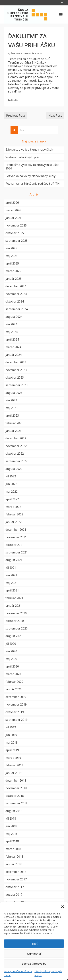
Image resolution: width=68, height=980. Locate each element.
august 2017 (14, 895)
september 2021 (17, 552)
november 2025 (16, 225)
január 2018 (14, 864)
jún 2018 (11, 826)
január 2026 (14, 218)
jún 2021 (11, 575)
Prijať (34, 944)
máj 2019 (12, 742)
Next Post (55, 116)
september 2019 (17, 720)
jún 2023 (11, 400)
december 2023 (16, 362)
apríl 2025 (12, 263)
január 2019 (14, 773)
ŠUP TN (15, 53)
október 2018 (15, 796)
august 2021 (14, 560)
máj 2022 (12, 492)
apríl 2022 (12, 499)
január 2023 (14, 431)
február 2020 (14, 682)
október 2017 (15, 887)
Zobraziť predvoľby (34, 964)
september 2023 (17, 385)
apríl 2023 (12, 415)
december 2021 (16, 530)
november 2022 (16, 446)
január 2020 (14, 689)
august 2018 (14, 811)
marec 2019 (13, 758)
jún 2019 (11, 735)
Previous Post (16, 116)
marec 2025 (13, 271)
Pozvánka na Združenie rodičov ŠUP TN (33, 184)
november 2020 (16, 613)
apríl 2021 (12, 590)
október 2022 (15, 454)
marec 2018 (13, 849)
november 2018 (16, 788)
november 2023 (16, 370)
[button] (63, 907)
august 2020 (14, 636)
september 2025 (17, 241)
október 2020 (15, 621)
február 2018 (14, 857)
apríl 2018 (12, 841)
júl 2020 (11, 644)
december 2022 (16, 438)
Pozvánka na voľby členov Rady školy (30, 176)
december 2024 (16, 286)
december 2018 (16, 780)
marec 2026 (13, 210)
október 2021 (15, 545)
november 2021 (16, 537)
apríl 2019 (12, 750)
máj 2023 (12, 408)
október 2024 (15, 301)
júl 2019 (11, 727)
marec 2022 (13, 507)
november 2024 (16, 294)
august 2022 (14, 469)
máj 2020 (12, 659)
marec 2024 (13, 347)
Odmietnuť (34, 954)
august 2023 (14, 393)
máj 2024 (12, 332)
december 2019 (16, 697)
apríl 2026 (12, 203)
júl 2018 (11, 819)
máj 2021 (12, 583)
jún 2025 (11, 248)
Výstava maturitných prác (23, 157)
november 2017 (16, 879)
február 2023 (14, 423)
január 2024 (14, 355)
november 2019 (16, 704)
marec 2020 (13, 674)
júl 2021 (11, 568)
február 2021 (14, 598)
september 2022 (17, 461)
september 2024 (17, 309)
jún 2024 (11, 324)
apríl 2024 (12, 339)
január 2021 (14, 606)
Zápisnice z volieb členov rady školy (29, 150)
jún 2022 (11, 484)
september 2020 (17, 628)
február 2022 (14, 514)
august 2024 (14, 317)
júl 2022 (11, 476)
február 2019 (14, 765)
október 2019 (15, 712)
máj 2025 (12, 256)
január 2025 (14, 279)
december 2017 (16, 872)
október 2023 (15, 377)
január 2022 (14, 522)
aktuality (14, 100)
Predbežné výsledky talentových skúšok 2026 (32, 167)
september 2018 (17, 803)
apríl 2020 (12, 666)
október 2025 (15, 233)
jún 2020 (11, 651)
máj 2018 (12, 834)
